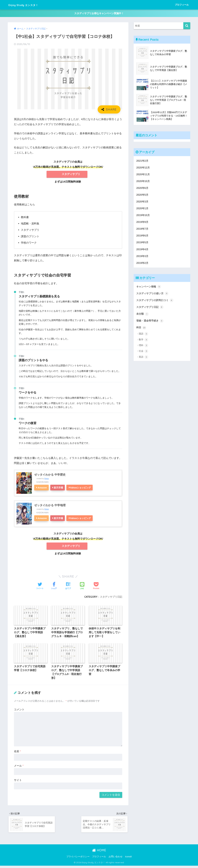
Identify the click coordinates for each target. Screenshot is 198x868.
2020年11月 (143, 175)
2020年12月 (143, 168)
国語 (143, 337)
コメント (19, 711)
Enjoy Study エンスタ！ (30, 5)
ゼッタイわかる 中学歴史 (50, 475)
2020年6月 (143, 189)
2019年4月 (143, 251)
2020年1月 (143, 210)
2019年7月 (143, 230)
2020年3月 (143, 203)
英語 (143, 360)
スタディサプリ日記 (111, 598)
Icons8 (128, 859)
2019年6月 (143, 237)
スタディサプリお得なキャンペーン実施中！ (99, 14)
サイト (18, 782)
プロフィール (182, 5)
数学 (143, 343)
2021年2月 (143, 161)
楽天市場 (58, 488)
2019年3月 (143, 258)
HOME (99, 852)
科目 (141, 330)
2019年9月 (143, 223)
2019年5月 (143, 244)
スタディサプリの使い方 (153, 296)
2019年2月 (143, 265)
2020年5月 (143, 196)
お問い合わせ (116, 859)
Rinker (47, 479)
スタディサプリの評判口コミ (156, 303)
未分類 (143, 316)
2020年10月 (143, 182)
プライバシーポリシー (78, 859)
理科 (143, 348)
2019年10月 (143, 217)
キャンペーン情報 (149, 289)
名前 (17, 753)
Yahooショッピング (80, 488)
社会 (143, 354)
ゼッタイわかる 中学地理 (50, 506)
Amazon (42, 488)
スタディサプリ (71, 175)
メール (19, 767)
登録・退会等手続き (151, 323)
